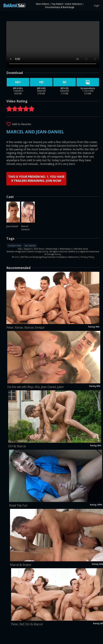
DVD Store (39, 249)
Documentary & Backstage (60, 7)
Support (28, 249)
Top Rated (57, 4)
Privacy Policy (88, 257)
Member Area (81, 249)
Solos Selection (73, 4)
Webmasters (66, 249)
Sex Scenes (30, 246)
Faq (20, 249)
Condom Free (14, 246)
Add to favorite (22, 124)
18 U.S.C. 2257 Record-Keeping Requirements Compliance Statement (45, 257)
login (97, 5)
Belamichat (52, 249)
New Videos (43, 4)
